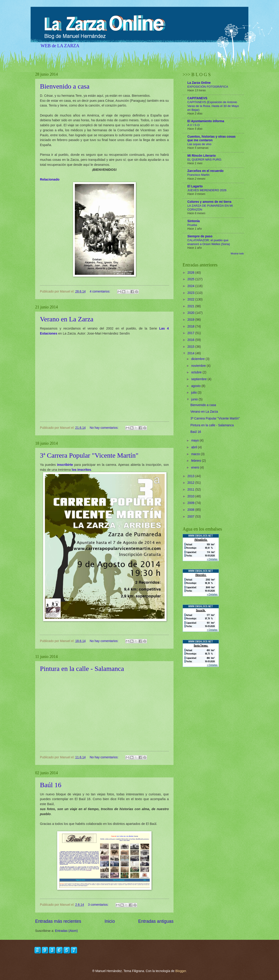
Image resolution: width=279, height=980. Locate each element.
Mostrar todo (237, 254)
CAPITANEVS (197, 98)
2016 (191, 340)
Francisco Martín (198, 175)
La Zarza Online (199, 83)
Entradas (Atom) (66, 931)
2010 (191, 496)
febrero (197, 461)
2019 (191, 320)
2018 (191, 326)
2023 (191, 293)
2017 (191, 333)
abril (195, 447)
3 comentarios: (99, 905)
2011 (191, 490)
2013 (191, 476)
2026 (191, 273)
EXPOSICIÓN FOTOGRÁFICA (208, 87)
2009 (191, 503)
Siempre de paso (200, 236)
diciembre (198, 359)
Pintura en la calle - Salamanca (82, 669)
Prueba (192, 225)
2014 (191, 353)
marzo (196, 454)
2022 (191, 299)
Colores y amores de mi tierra (209, 202)
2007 (191, 517)
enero (196, 468)
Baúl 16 (51, 785)
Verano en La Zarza (67, 319)
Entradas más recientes (58, 921)
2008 (191, 510)
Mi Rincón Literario (202, 156)
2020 (191, 313)
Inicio (110, 921)
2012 (191, 483)
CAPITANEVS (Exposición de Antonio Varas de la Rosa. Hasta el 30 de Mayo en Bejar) (213, 106)
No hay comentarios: (104, 428)
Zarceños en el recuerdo (206, 171)
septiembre (199, 379)
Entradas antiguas (156, 921)
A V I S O (193, 125)
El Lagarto (195, 186)
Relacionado (50, 179)
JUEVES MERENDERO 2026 (207, 190)
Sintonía (193, 221)
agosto (196, 386)
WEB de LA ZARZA (60, 46)
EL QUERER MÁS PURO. (205, 160)
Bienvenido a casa (65, 86)
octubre (197, 372)
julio (194, 393)
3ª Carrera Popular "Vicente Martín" (89, 455)
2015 (191, 347)
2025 (191, 279)
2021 (191, 306)
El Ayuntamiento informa (206, 121)
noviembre (199, 366)
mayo (196, 440)
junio (195, 399)
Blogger (181, 971)
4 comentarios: (100, 292)
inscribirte (65, 465)
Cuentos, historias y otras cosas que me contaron (211, 138)
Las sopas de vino (199, 144)
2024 (191, 286)
